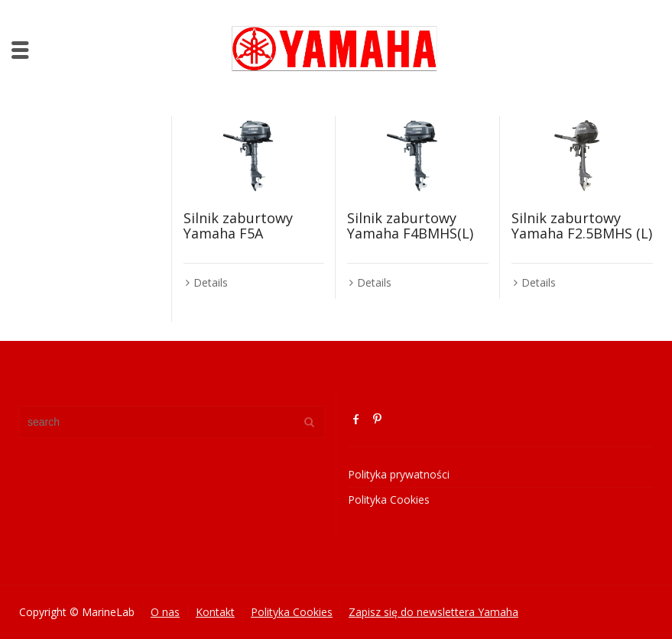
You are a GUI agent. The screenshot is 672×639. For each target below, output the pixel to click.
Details (211, 282)
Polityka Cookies (389, 500)
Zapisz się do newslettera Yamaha (433, 612)
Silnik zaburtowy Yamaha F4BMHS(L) (410, 225)
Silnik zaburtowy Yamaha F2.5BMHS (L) (582, 225)
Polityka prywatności (399, 474)
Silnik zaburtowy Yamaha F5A (238, 225)
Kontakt (215, 612)
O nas (165, 612)
